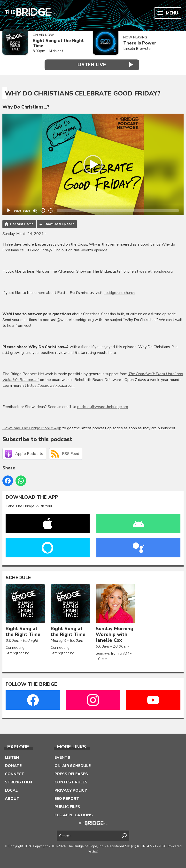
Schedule (18, 577)
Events (62, 757)
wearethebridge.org (156, 271)
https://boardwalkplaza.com (51, 385)
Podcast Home (22, 224)
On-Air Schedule (73, 766)
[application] (93, 164)
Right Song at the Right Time (58, 43)
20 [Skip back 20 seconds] (43, 210)
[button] (93, 164)
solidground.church (119, 292)
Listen (12, 757)
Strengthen (18, 782)
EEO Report (67, 798)
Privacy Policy (71, 790)
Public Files (67, 807)
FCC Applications (74, 815)
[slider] (118, 210)
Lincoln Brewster (138, 49)
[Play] (9, 210)
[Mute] (35, 210)
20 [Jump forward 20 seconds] (51, 210)
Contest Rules (71, 782)
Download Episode (59, 224)
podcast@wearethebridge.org (103, 407)
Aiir (95, 851)
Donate (13, 766)
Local (11, 790)
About (12, 798)
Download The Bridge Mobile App (32, 428)
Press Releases (71, 774)
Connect (15, 774)
